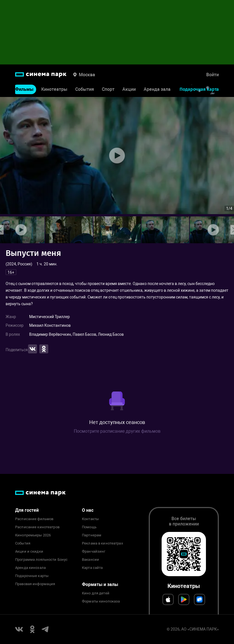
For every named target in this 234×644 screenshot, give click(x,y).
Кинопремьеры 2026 (33, 535)
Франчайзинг (94, 552)
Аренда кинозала (30, 568)
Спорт (108, 89)
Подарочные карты (32, 576)
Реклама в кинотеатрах (102, 543)
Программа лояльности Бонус (41, 560)
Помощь (89, 527)
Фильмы (24, 89)
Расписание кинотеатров (37, 527)
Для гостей (27, 510)
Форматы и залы (100, 584)
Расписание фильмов (34, 519)
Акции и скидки (29, 552)
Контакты (90, 519)
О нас (88, 510)
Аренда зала (157, 89)
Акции (129, 89)
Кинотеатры (54, 89)
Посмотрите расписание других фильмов (117, 431)
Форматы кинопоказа (101, 601)
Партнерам (92, 535)
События (85, 89)
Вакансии (90, 560)
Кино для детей (96, 593)
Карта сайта (92, 568)
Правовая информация (35, 584)
